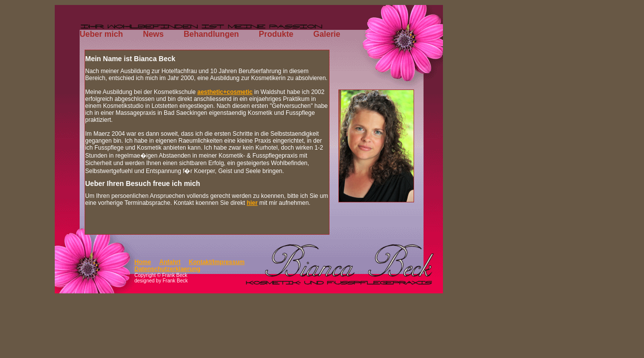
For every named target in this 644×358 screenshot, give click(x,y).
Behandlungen (211, 34)
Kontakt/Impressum (216, 262)
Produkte (276, 34)
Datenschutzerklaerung (167, 269)
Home (143, 262)
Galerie (326, 34)
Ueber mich (101, 34)
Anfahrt (170, 262)
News (153, 34)
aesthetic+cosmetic (225, 92)
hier (252, 203)
